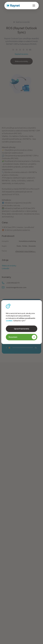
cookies (9, 321)
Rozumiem (22, 337)
